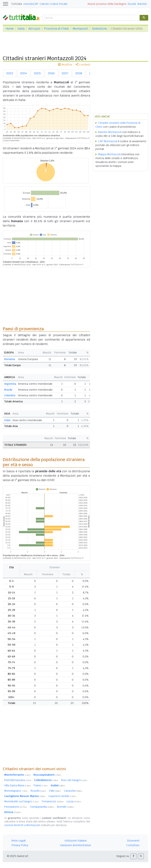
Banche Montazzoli (110, 132)
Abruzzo (34, 29)
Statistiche (99, 29)
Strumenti (133, 841)
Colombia (10, 395)
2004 (23, 73)
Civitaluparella (42, 807)
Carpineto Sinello (62, 796)
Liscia (74, 801)
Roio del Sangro (74, 780)
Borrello (66, 807)
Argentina (10, 384)
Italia (21, 29)
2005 (37, 73)
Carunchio (73, 791)
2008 (79, 73)
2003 (10, 73)
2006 (51, 73)
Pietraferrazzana (18, 780)
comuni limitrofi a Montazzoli (22, 825)
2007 (65, 73)
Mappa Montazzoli (109, 154)
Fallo (55, 791)
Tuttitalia (17, 4)
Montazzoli (80, 29)
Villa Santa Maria (17, 785)
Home (10, 29)
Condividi (83, 65)
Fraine (41, 785)
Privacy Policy (20, 845)
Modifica (65, 65)
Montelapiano (16, 791)
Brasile (8, 390)
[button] (134, 856)
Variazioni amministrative (75, 845)
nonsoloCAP (31, 4)
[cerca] (91, 18)
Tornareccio (53, 801)
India (7, 420)
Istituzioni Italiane (76, 841)
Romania (10, 359)
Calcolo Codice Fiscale (54, 4)
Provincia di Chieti (56, 29)
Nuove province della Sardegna (107, 4)
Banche (142, 4)
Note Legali (19, 841)
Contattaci (133, 845)
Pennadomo (16, 807)
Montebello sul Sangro (21, 801)
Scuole (132, 4)
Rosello (38, 791)
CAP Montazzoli (108, 141)
